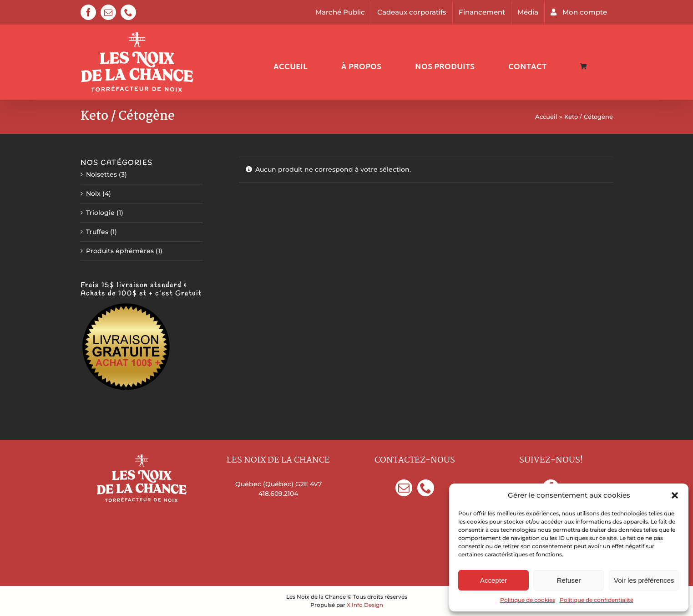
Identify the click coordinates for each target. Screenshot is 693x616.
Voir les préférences (644, 580)
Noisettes (101, 174)
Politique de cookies (528, 600)
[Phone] (426, 488)
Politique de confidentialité (597, 600)
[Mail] (404, 488)
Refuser (569, 580)
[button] (675, 495)
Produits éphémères (120, 251)
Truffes (97, 232)
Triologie (100, 213)
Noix (93, 193)
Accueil (546, 117)
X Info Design (365, 605)
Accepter (493, 580)
